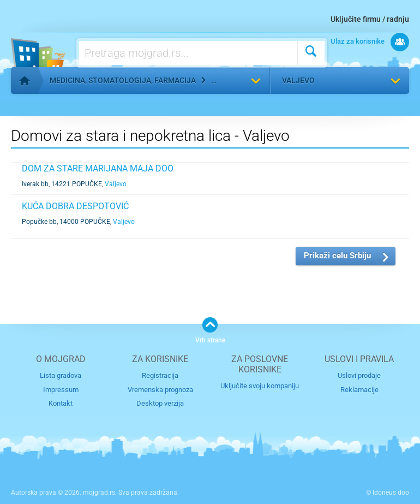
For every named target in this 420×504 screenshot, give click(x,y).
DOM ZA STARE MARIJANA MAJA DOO (98, 168)
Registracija (160, 375)
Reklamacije (359, 390)
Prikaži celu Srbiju (337, 256)
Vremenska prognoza (160, 390)
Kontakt (61, 403)
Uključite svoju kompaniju (260, 386)
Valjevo (298, 80)
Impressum (61, 390)
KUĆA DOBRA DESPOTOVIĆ (75, 206)
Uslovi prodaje (359, 375)
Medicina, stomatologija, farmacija (123, 80)
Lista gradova (61, 375)
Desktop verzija (160, 403)
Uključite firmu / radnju (370, 19)
